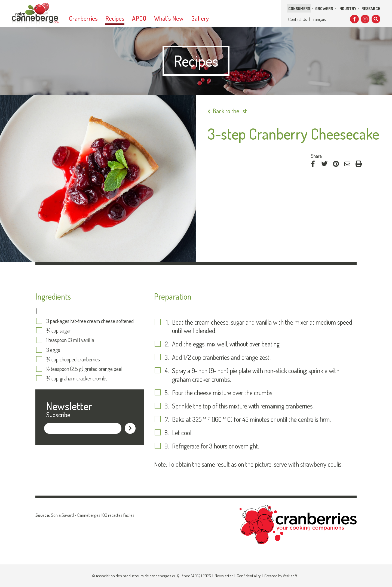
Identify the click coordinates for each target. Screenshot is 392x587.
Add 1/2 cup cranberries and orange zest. (221, 357)
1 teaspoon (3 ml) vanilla (70, 340)
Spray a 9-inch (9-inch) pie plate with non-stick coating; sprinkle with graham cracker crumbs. (256, 375)
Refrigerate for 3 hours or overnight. (215, 446)
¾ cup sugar (59, 330)
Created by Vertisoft (281, 576)
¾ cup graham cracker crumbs (77, 378)
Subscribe (58, 415)
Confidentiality (249, 576)
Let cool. (182, 433)
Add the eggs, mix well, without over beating (226, 344)
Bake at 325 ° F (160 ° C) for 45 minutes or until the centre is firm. (251, 419)
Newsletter (224, 576)
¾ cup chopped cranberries (73, 359)
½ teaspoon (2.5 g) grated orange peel (84, 369)
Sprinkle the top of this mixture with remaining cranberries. (243, 406)
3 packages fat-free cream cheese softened (90, 321)
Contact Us (298, 19)
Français (319, 19)
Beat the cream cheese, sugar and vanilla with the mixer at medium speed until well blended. (262, 326)
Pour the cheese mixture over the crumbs (222, 393)
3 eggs (53, 350)
